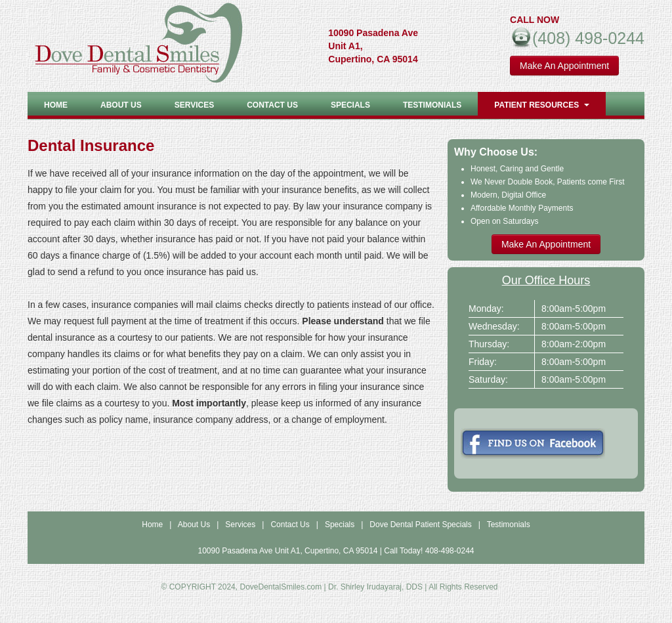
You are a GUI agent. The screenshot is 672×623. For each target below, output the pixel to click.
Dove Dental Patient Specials (420, 525)
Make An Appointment (564, 66)
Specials (350, 105)
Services (194, 105)
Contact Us (272, 105)
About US (121, 105)
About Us (194, 525)
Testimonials (432, 105)
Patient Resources (542, 105)
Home (56, 105)
